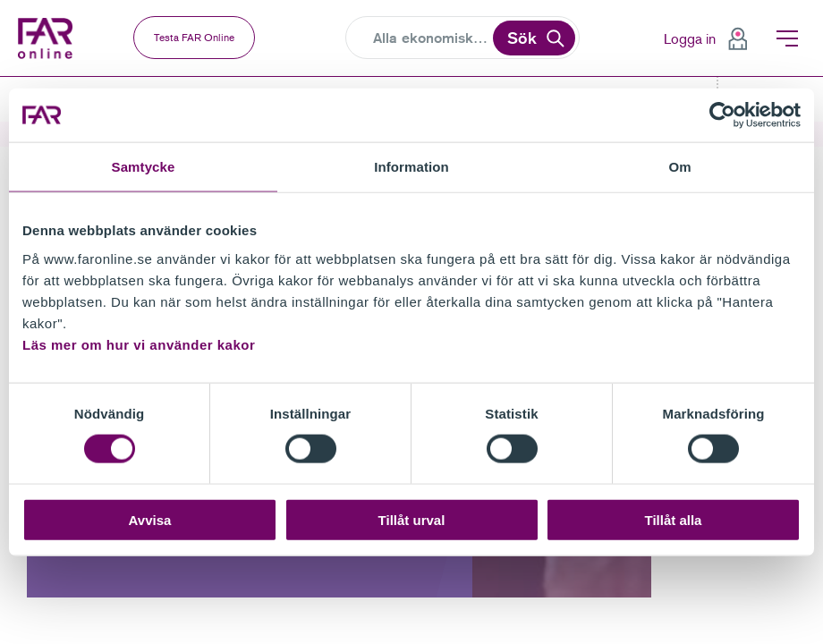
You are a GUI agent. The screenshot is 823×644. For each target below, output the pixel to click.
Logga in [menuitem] (690, 38)
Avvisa (150, 519)
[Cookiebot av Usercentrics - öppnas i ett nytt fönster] (722, 115)
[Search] (431, 38)
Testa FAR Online (194, 37)
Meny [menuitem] (787, 38)
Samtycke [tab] (144, 167)
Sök (522, 38)
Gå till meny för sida (0, 77)
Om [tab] (679, 167)
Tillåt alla (674, 519)
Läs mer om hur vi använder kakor (139, 344)
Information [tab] (411, 167)
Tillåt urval (412, 519)
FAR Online (50, 38)
